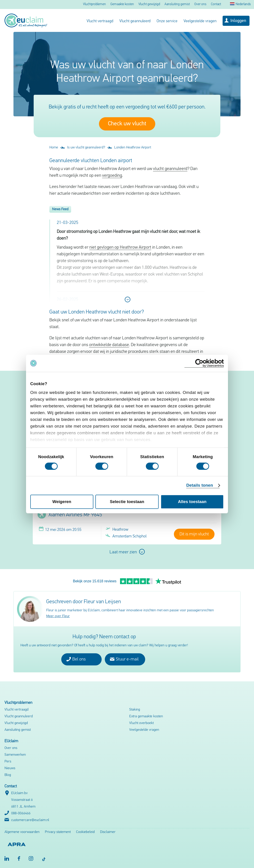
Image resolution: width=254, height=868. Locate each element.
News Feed (60, 209)
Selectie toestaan (127, 502)
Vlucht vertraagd (100, 21)
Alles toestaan (192, 502)
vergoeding (112, 176)
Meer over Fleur (58, 616)
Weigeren (62, 502)
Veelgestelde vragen (200, 21)
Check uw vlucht (127, 124)
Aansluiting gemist (177, 4)
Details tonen (200, 485)
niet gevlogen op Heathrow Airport (120, 247)
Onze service (167, 21)
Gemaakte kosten (122, 4)
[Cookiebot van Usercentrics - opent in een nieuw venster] (204, 363)
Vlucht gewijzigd (149, 4)
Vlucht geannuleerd (135, 21)
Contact (216, 4)
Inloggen (238, 21)
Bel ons (76, 659)
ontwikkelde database (109, 345)
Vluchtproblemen (94, 4)
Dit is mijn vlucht (194, 534)
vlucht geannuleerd (170, 169)
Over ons (200, 4)
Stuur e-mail (124, 659)
